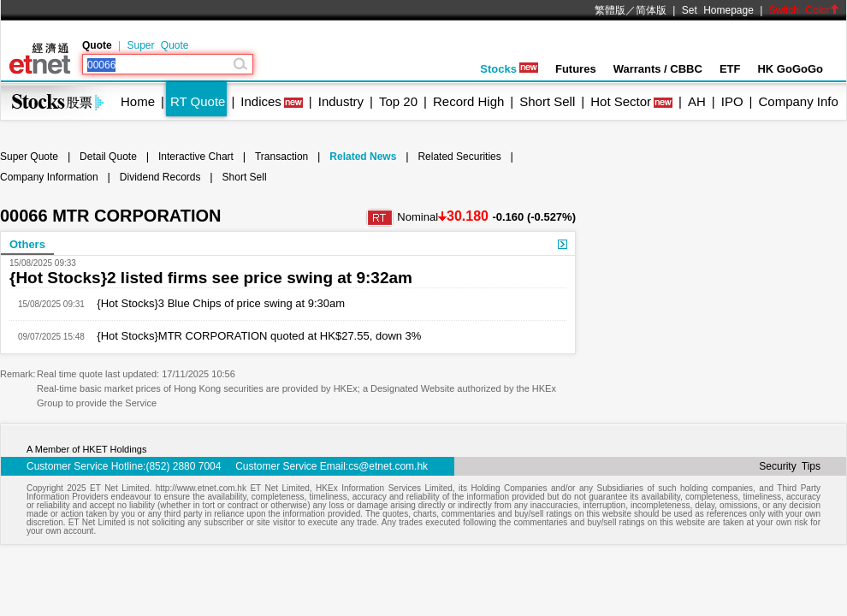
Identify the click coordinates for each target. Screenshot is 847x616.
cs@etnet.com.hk (388, 466)
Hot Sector (621, 101)
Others (27, 244)
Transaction (281, 157)
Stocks (509, 69)
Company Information (49, 177)
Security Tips (790, 466)
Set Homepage (718, 10)
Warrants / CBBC (658, 69)
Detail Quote (108, 157)
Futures (576, 69)
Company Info (798, 101)
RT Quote (198, 101)
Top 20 (398, 101)
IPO (732, 101)
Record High (468, 101)
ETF (730, 69)
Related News (363, 157)
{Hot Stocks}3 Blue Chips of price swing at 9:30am (215, 303)
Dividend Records (160, 177)
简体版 (651, 10)
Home (138, 101)
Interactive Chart (196, 157)
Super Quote (157, 45)
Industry (341, 101)
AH (697, 101)
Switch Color (804, 10)
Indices (261, 101)
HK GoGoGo (790, 69)
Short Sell (547, 101)
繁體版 (610, 10)
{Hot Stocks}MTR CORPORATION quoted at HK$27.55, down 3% (253, 336)
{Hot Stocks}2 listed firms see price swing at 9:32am (211, 278)
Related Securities (459, 157)
